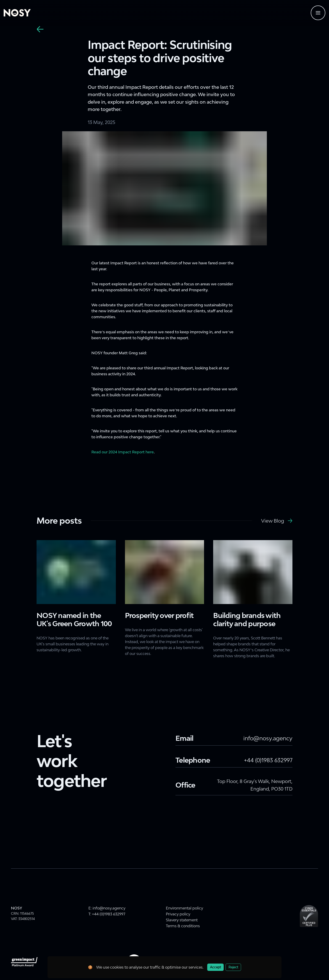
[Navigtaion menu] (318, 13)
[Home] (17, 13)
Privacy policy (178, 914)
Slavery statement (182, 920)
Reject (233, 967)
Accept (215, 967)
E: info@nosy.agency (107, 908)
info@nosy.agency (268, 738)
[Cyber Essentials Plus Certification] (309, 916)
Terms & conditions (183, 926)
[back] (40, 29)
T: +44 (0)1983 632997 (107, 914)
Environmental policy (184, 908)
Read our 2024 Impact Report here (123, 452)
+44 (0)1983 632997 (268, 760)
